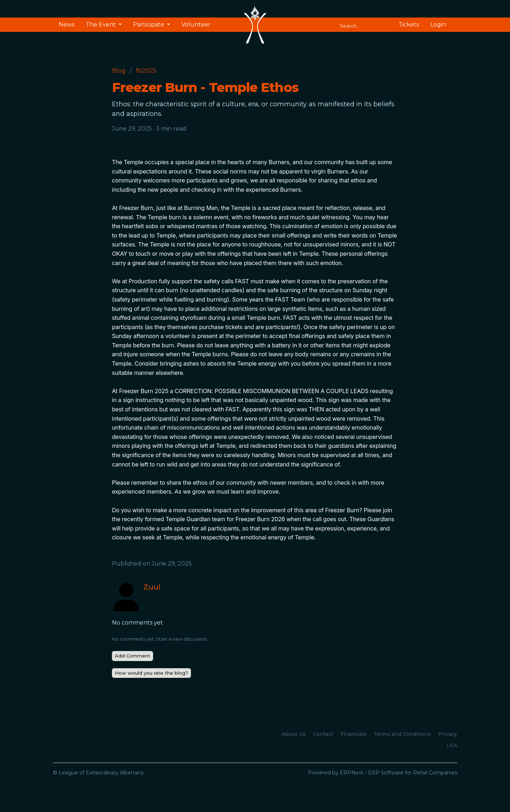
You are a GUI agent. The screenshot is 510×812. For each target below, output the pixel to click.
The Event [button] (102, 25)
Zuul (152, 587)
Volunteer (196, 25)
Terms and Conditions (402, 734)
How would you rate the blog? (151, 673)
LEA (452, 745)
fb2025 (146, 71)
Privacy (448, 734)
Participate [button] (149, 25)
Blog (119, 71)
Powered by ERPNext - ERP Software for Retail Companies (382, 773)
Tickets (409, 25)
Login (438, 25)
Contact (323, 734)
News (67, 25)
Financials (354, 734)
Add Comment (133, 656)
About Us (294, 734)
